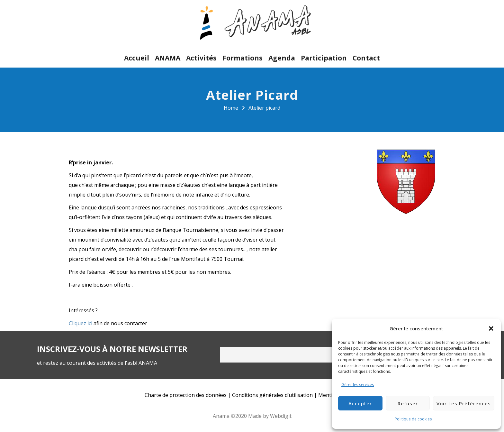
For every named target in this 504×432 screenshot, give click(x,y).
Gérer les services (358, 385)
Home (231, 108)
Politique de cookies (413, 419)
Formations (243, 58)
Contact (366, 58)
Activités (201, 58)
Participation (324, 58)
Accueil (137, 58)
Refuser (408, 403)
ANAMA (168, 58)
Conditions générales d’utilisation (272, 395)
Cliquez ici (81, 323)
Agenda (282, 58)
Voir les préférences (464, 403)
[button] (491, 328)
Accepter (360, 403)
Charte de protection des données (186, 395)
